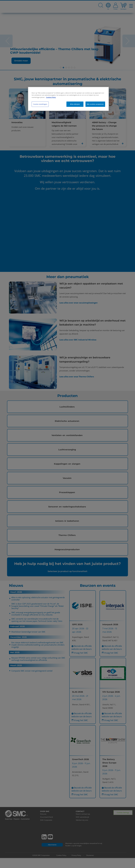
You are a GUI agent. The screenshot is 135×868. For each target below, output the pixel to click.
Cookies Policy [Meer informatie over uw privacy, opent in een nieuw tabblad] (51, 97)
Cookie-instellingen (40, 104)
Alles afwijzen (75, 104)
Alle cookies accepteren (95, 104)
